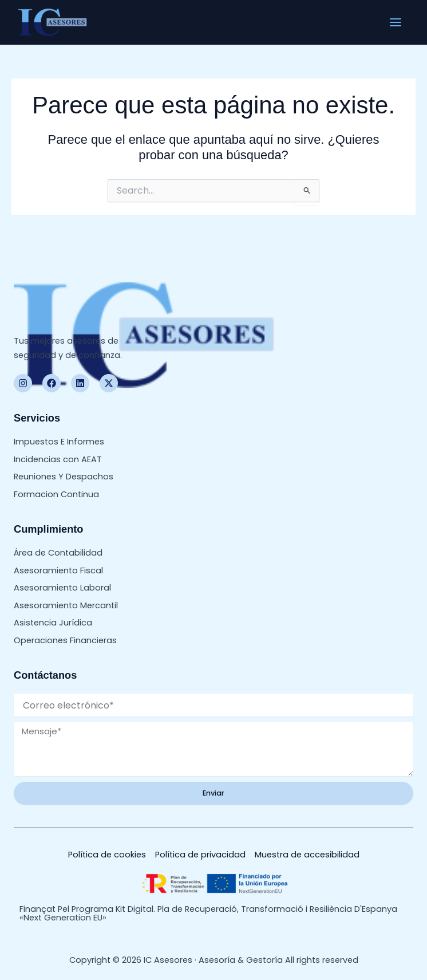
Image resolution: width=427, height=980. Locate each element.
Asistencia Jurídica (53, 623)
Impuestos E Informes (59, 442)
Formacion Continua (56, 494)
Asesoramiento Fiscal (58, 570)
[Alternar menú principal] (396, 22)
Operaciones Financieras (65, 640)
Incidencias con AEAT (58, 459)
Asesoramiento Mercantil (66, 605)
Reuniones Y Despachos (64, 477)
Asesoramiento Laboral (62, 588)
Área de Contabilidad (58, 553)
